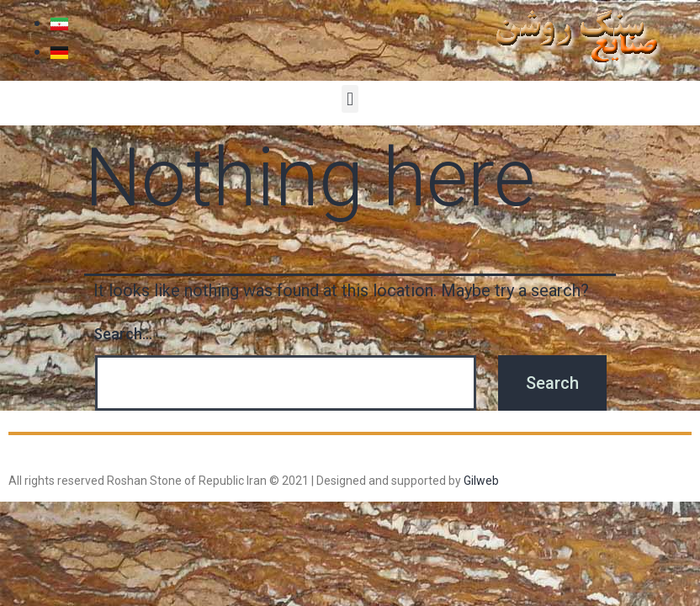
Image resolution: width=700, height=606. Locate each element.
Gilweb (481, 481)
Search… (123, 334)
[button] (350, 99)
